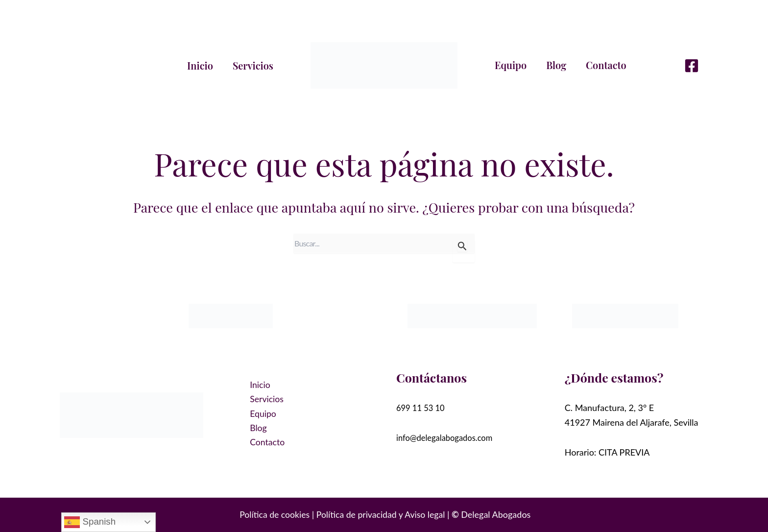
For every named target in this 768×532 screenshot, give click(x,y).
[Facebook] (692, 66)
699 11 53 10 (423, 408)
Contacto (606, 65)
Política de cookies (273, 514)
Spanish (90, 522)
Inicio (200, 65)
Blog (556, 65)
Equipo (511, 65)
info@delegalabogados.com (449, 437)
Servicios (253, 65)
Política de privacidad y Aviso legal (381, 514)
